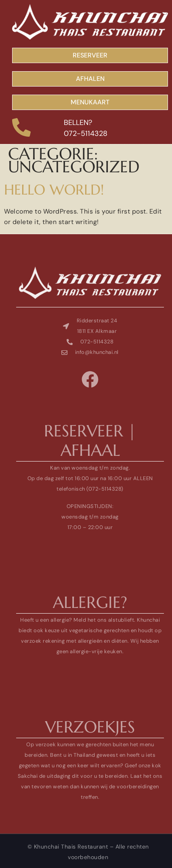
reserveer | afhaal (90, 440)
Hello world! (54, 190)
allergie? (90, 602)
